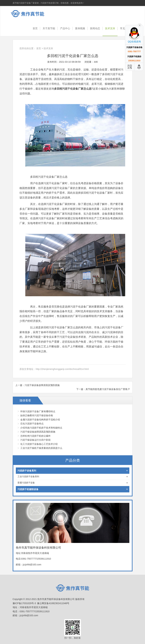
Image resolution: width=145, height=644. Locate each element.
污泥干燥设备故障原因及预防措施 (42, 385)
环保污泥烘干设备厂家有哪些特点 (38, 411)
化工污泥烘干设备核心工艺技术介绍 (39, 444)
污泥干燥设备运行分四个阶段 (35, 440)
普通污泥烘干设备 (73, 483)
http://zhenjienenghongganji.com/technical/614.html (62, 369)
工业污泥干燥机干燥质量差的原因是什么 (41, 448)
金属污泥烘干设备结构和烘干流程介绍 (40, 420)
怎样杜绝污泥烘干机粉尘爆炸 (35, 436)
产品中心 (65, 28)
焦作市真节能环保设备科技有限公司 (30, 14)
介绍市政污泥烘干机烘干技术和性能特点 (41, 428)
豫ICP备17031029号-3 (24, 603)
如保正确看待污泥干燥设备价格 (37, 415)
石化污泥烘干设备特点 (32, 424)
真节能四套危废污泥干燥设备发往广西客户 (108, 389)
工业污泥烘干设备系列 (73, 477)
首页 (35, 28)
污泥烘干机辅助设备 (73, 489)
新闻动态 (95, 28)
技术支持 (110, 28)
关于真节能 (49, 28)
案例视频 (80, 28)
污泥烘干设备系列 (73, 471)
